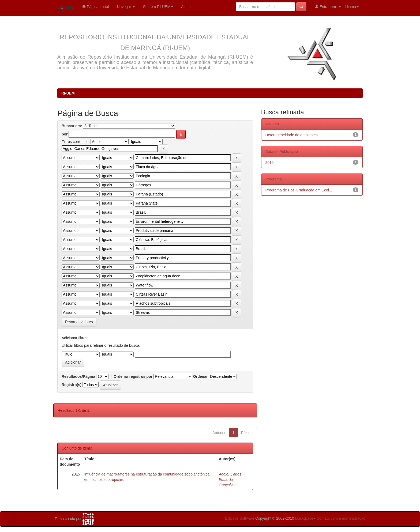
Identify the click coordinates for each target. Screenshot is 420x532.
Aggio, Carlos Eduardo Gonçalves (230, 480)
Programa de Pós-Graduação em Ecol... (299, 190)
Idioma (352, 7)
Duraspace (304, 518)
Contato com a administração (341, 518)
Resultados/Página (78, 376)
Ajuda (186, 7)
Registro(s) (72, 385)
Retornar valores (79, 322)
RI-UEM (68, 93)
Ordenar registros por (133, 376)
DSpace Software (240, 518)
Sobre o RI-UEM (158, 7)
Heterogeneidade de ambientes (292, 135)
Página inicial (95, 7)
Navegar (126, 7)
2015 (270, 163)
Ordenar (200, 376)
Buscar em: (72, 126)
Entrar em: (328, 7)
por (65, 134)
